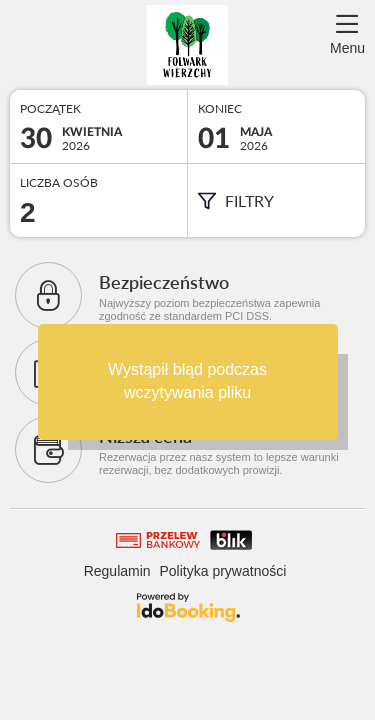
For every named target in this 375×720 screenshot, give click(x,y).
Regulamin (117, 571)
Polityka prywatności (223, 571)
